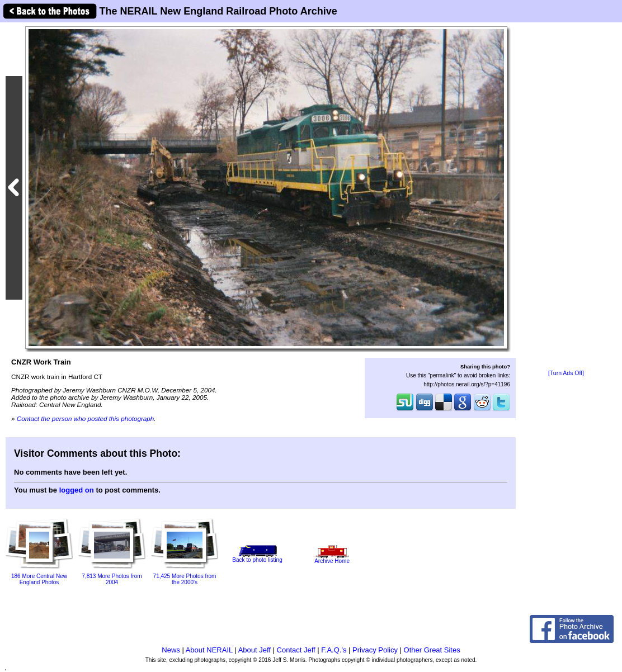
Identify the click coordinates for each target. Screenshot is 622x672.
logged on (77, 490)
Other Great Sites (432, 650)
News (171, 650)
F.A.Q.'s (334, 650)
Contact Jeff (296, 650)
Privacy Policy (375, 650)
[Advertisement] (566, 197)
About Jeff (255, 650)
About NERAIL (209, 650)
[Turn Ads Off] (566, 373)
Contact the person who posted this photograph (86, 418)
